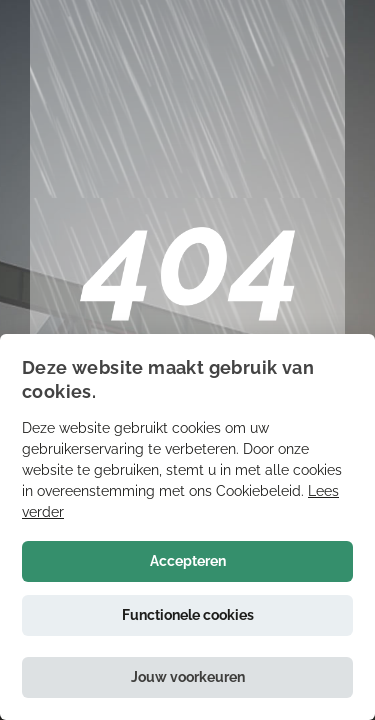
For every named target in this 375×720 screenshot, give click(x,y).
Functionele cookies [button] (188, 615)
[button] (187, 677)
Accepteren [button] (188, 561)
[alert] (187, 527)
